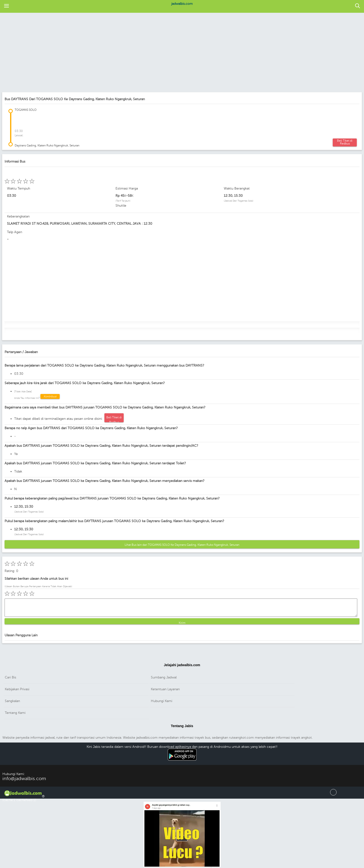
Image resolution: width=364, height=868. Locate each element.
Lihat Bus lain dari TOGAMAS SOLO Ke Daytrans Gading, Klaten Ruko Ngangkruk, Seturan (182, 545)
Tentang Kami (15, 713)
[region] (180, 53)
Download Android (182, 761)
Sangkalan (12, 701)
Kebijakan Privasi (17, 689)
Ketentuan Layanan (165, 689)
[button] (6, 6)
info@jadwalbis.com (24, 779)
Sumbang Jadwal (164, 677)
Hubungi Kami (162, 701)
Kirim (182, 623)
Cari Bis (10, 677)
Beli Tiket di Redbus (345, 142)
